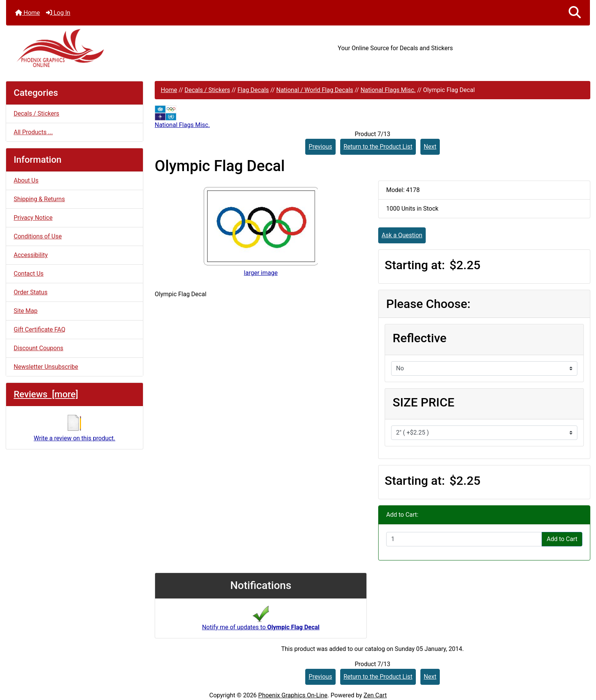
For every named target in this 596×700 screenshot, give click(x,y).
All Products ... (33, 132)
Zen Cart (375, 695)
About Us (26, 180)
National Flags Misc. (388, 90)
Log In (58, 13)
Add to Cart (562, 539)
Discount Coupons (39, 348)
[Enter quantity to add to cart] (464, 539)
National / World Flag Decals (315, 90)
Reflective (420, 338)
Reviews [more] (46, 394)
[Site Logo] (103, 48)
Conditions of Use (38, 236)
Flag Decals (253, 90)
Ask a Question (402, 235)
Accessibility (31, 255)
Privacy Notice (33, 218)
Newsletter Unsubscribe (46, 367)
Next (430, 147)
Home (28, 13)
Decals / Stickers (207, 90)
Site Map (26, 311)
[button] (575, 13)
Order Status (31, 292)
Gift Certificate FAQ (40, 329)
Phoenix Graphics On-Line (293, 695)
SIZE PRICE (423, 402)
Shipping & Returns (39, 199)
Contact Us (29, 274)
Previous (320, 147)
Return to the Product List (378, 147)
